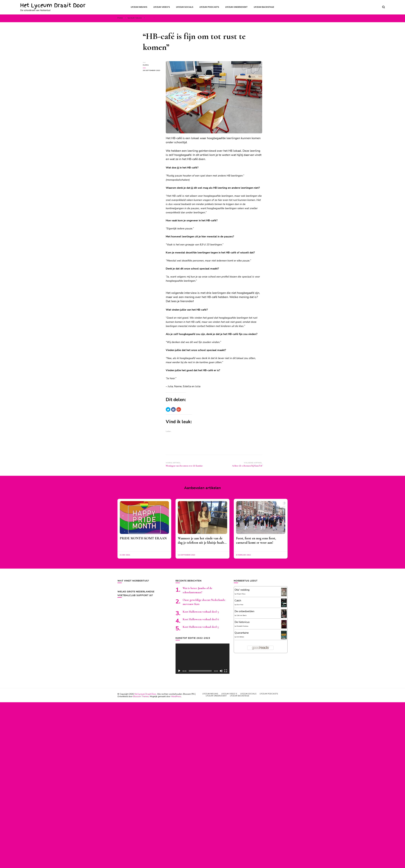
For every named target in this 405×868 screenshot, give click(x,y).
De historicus (242, 622)
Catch (238, 601)
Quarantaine (242, 633)
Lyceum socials (185, 7)
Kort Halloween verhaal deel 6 (201, 619)
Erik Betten (240, 637)
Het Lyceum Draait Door (53, 5)
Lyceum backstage (264, 7)
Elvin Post (240, 605)
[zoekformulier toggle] (383, 7)
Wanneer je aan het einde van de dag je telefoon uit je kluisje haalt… (202, 540)
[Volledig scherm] (226, 671)
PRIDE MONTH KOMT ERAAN (143, 538)
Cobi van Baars (242, 615)
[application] (202, 659)
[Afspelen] (179, 671)
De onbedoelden (244, 611)
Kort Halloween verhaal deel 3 (201, 612)
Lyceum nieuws (139, 7)
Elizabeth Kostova (242, 626)
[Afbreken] (221, 671)
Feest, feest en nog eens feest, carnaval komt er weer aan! (256, 540)
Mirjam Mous (241, 594)
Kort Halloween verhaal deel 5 (201, 627)
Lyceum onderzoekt (236, 7)
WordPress (176, 696)
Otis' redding (242, 590)
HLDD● (146, 65)
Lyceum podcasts (209, 7)
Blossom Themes (141, 696)
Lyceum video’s (162, 7)
